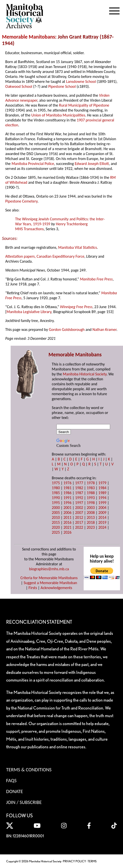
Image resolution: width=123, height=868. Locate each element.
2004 (102, 508)
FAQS (11, 780)
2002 (79, 508)
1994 (102, 498)
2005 (56, 513)
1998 (91, 503)
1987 (79, 493)
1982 (79, 488)
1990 (56, 498)
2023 (91, 527)
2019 (102, 522)
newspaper (28, 100)
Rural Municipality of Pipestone (84, 105)
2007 (79, 513)
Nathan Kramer (105, 330)
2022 (79, 527)
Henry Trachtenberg (72, 224)
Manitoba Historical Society (85, 374)
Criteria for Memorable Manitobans (49, 578)
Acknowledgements (56, 588)
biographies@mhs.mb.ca (49, 569)
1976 (67, 483)
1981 (67, 488)
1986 (67, 493)
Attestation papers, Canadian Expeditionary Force (45, 256)
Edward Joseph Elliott (92, 164)
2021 (67, 527)
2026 (67, 532)
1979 (102, 483)
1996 (67, 503)
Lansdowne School (81, 81)
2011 (67, 517)
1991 (67, 498)
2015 (56, 522)
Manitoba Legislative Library (29, 312)
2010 (56, 517)
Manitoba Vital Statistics (78, 247)
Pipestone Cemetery (21, 201)
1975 (56, 483)
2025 (56, 532)
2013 (91, 517)
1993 (91, 498)
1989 (102, 493)
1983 (91, 488)
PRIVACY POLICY (74, 861)
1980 (56, 488)
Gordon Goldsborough (67, 330)
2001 (67, 508)
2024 (102, 527)
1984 (102, 488)
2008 (91, 513)
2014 (102, 517)
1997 (79, 503)
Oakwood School (19, 86)
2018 (91, 522)
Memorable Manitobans (29, 37)
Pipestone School (62, 86)
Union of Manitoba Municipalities (58, 115)
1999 (102, 503)
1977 (79, 483)
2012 (79, 517)
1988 (91, 493)
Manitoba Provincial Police (33, 164)
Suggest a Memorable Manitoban (50, 583)
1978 (91, 483)
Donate (15, 791)
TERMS (92, 861)
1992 (79, 498)
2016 (67, 522)
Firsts (33, 588)
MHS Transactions (29, 229)
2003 (91, 508)
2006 (67, 513)
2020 (56, 527)
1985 (56, 493)
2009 (102, 513)
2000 (56, 508)
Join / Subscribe (24, 802)
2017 (79, 522)
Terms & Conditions (29, 770)
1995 (56, 503)
